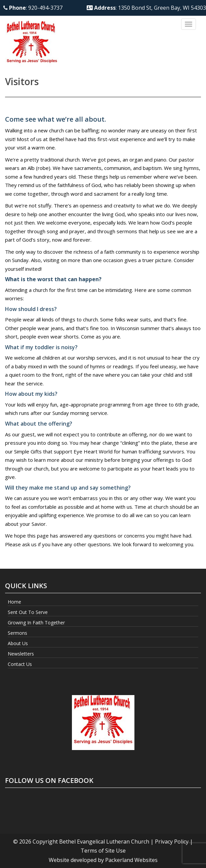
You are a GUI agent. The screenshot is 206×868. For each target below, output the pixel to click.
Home (14, 602)
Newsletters (21, 654)
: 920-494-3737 (33, 8)
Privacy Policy (172, 842)
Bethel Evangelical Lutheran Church (104, 842)
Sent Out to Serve (28, 612)
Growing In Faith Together (36, 623)
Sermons (17, 633)
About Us (18, 643)
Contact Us (20, 664)
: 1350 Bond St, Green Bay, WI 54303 (146, 8)
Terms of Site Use (103, 851)
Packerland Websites (131, 860)
